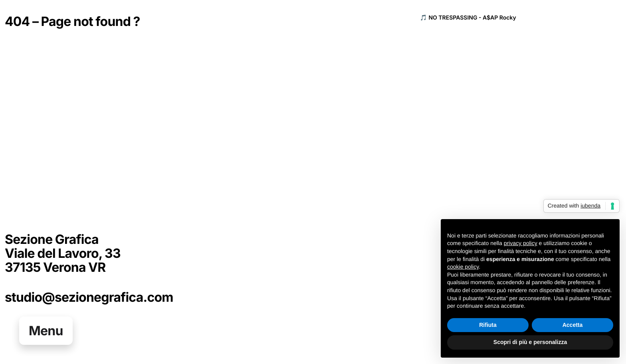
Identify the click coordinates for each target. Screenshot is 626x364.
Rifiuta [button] (488, 325)
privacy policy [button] (521, 243)
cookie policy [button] (463, 267)
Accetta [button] (573, 325)
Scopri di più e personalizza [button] (530, 342)
